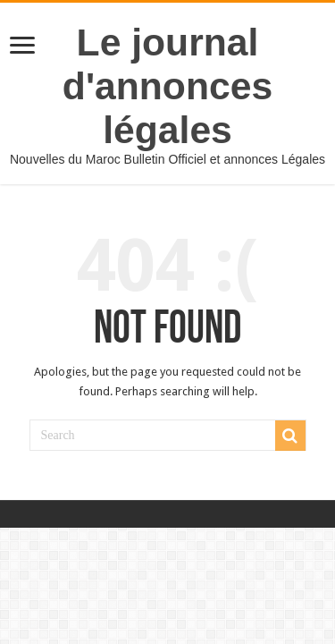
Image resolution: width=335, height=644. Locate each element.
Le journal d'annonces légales (167, 86)
